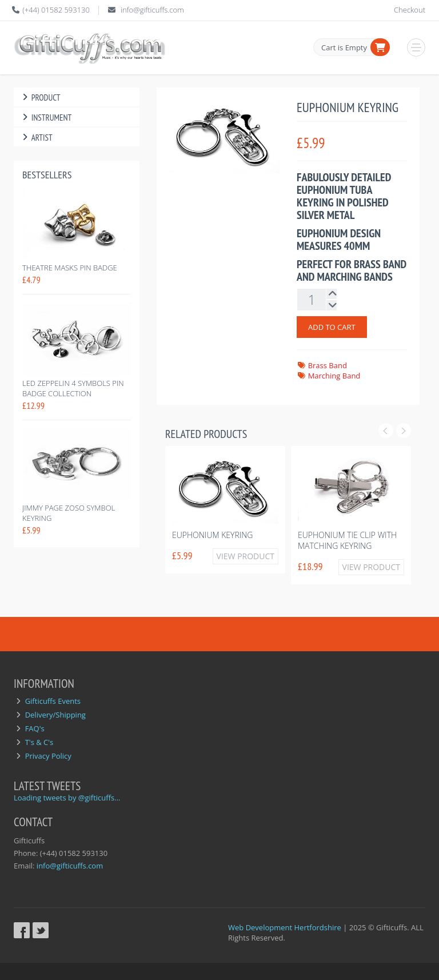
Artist (36, 138)
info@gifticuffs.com (152, 10)
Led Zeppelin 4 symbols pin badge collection (73, 388)
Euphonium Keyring (213, 535)
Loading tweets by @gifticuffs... (67, 798)
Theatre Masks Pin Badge (70, 268)
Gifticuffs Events (53, 701)
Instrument (45, 117)
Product (40, 97)
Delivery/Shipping (55, 715)
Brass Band (328, 365)
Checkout (410, 10)
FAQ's (35, 728)
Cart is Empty (344, 47)
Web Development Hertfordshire (285, 927)
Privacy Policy (48, 756)
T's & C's (39, 742)
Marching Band (334, 376)
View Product (246, 556)
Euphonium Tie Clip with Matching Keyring (347, 540)
